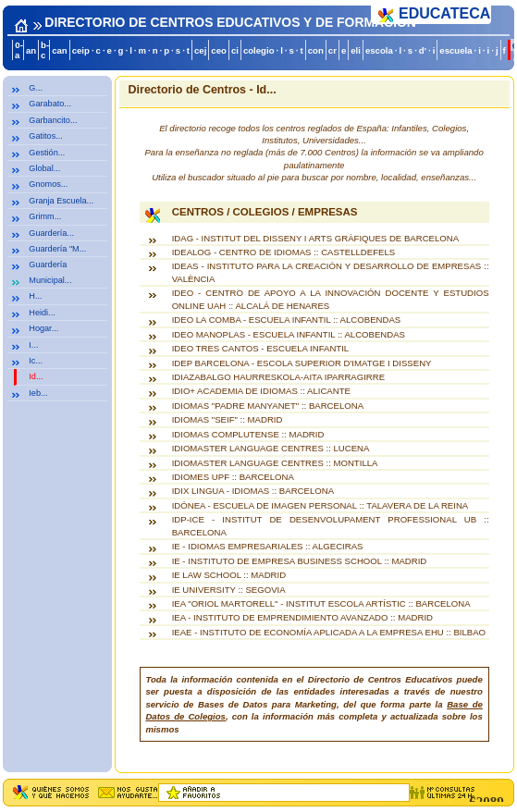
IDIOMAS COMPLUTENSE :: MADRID (248, 434)
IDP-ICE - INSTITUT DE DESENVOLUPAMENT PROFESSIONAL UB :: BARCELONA (331, 525)
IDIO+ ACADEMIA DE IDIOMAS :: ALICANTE (261, 391)
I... (33, 345)
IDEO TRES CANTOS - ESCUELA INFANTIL (261, 348)
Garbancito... (53, 120)
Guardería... (51, 233)
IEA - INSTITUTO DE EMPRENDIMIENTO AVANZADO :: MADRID (302, 617)
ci (235, 50)
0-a (19, 50)
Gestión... (47, 153)
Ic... (36, 361)
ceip (81, 50)
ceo (219, 50)
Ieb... (38, 393)
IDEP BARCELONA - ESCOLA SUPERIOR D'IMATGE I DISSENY (302, 363)
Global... (44, 168)
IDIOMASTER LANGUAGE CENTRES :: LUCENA (271, 448)
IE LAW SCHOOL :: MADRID (229, 575)
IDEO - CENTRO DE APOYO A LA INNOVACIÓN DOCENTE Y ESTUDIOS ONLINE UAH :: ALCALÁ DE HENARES (331, 299)
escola (379, 50)
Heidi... (42, 313)
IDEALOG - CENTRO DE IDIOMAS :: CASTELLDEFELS (284, 252)
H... (35, 296)
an (31, 50)
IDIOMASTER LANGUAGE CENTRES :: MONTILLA (275, 463)
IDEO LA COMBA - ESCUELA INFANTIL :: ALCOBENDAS (287, 320)
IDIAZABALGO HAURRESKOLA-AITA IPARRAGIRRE (278, 377)
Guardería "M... (57, 249)
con (316, 50)
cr (332, 50)
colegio (259, 50)
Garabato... (50, 104)
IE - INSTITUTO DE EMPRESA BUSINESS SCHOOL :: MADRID (300, 561)
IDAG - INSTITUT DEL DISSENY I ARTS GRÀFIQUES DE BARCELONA (315, 238)
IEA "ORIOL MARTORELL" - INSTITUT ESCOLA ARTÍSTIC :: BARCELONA (321, 603)
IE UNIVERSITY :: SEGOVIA (229, 590)
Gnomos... (48, 184)
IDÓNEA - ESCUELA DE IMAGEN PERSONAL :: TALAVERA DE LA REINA (320, 505)
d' (423, 50)
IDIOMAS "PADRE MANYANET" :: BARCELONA (268, 406)
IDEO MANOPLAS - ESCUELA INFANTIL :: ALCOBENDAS (289, 334)
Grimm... (45, 216)
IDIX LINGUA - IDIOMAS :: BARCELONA (253, 491)
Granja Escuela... (61, 201)
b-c (45, 50)
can (60, 50)
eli (356, 50)
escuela (455, 50)
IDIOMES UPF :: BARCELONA (233, 477)
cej (200, 50)
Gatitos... (45, 136)
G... (36, 88)
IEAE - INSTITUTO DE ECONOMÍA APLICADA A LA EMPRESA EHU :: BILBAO (329, 632)
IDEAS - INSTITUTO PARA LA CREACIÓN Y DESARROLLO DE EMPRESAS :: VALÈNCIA (331, 272)
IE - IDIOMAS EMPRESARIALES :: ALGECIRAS (268, 546)
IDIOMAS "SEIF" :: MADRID (228, 419)
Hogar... (43, 328)
